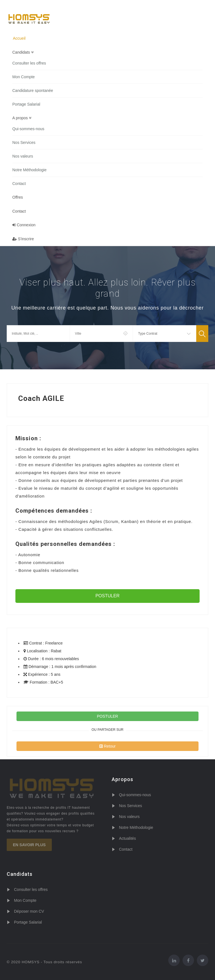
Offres (18, 197)
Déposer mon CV (29, 911)
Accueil (19, 38)
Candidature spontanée (33, 91)
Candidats (23, 52)
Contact (19, 184)
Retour (107, 746)
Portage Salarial (26, 104)
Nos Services (24, 142)
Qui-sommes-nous (28, 129)
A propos (22, 118)
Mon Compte (24, 77)
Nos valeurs (23, 156)
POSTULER (107, 596)
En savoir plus (29, 845)
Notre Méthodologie (29, 170)
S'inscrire (23, 239)
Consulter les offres (29, 63)
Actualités (128, 838)
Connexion (24, 225)
